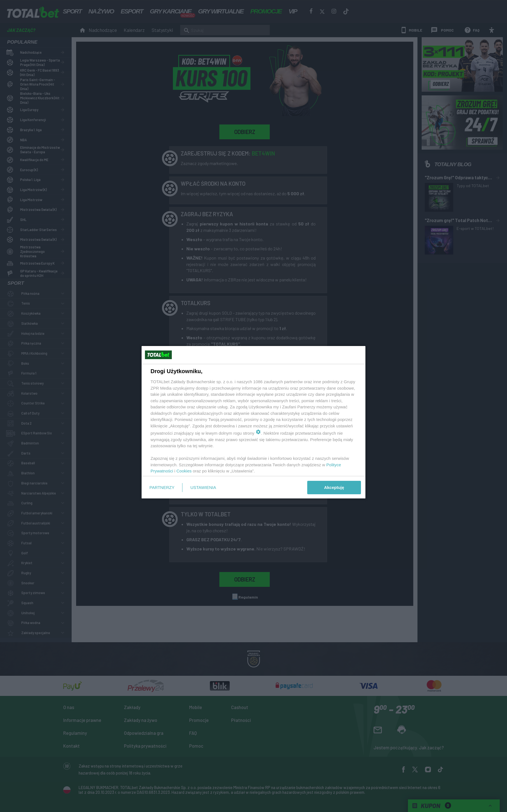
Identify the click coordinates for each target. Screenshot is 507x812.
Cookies (184, 471)
